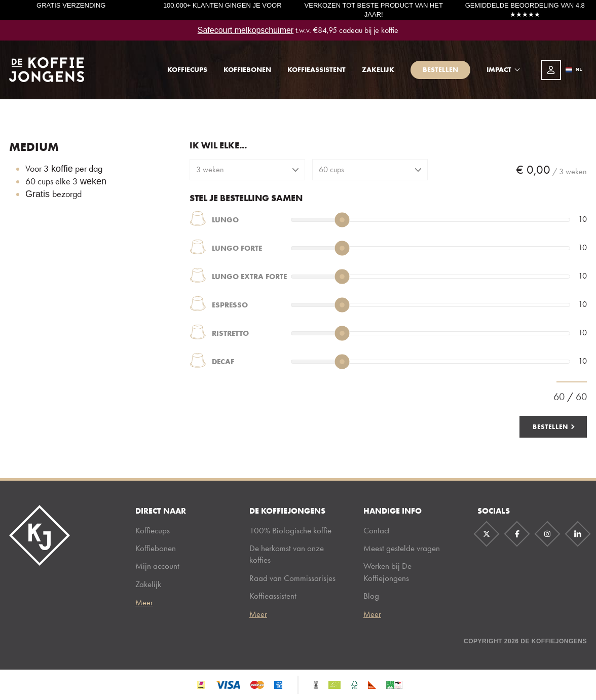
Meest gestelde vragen (402, 548)
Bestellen (440, 69)
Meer (144, 603)
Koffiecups (187, 69)
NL (574, 69)
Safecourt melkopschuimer (246, 30)
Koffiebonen (247, 69)
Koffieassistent (316, 69)
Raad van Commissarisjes (292, 578)
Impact (499, 69)
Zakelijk (378, 69)
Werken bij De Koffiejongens (387, 572)
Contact (377, 530)
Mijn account (157, 566)
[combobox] (574, 70)
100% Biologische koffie (290, 530)
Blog (371, 596)
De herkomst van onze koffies (287, 554)
